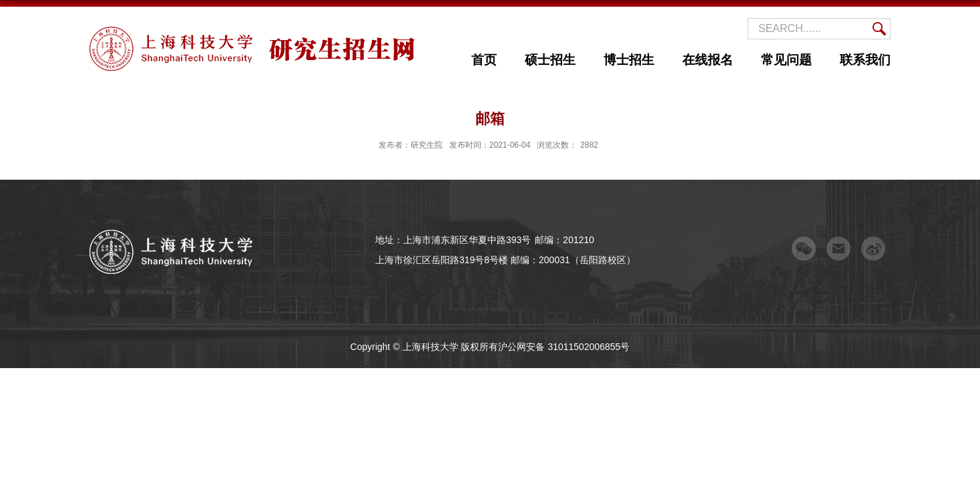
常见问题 (786, 60)
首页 (484, 60)
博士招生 (629, 60)
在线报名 (708, 60)
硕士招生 (550, 60)
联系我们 (865, 60)
